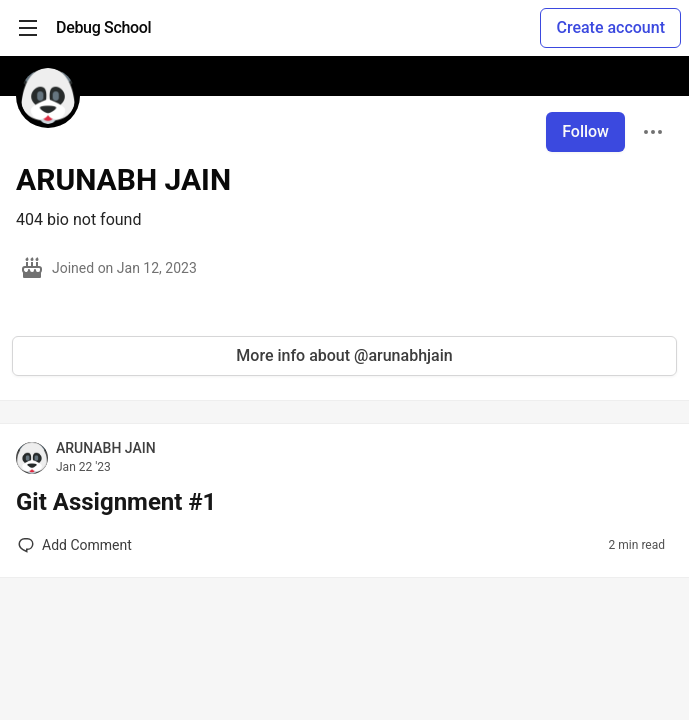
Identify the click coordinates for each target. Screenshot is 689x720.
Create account (610, 27)
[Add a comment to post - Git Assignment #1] (75, 545)
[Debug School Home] (103, 28)
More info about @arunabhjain (344, 355)
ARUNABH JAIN (106, 448)
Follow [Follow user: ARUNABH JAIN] (585, 131)
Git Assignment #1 (116, 502)
